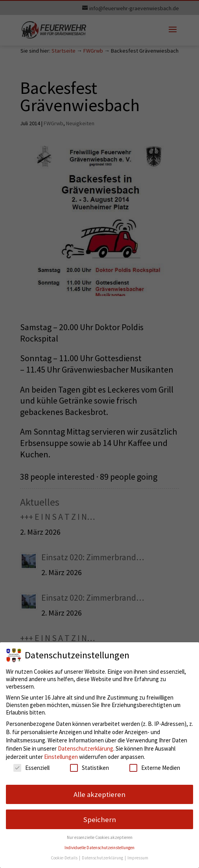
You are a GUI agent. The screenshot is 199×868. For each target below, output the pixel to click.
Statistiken (89, 768)
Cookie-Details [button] (64, 858)
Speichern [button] (100, 820)
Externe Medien (155, 768)
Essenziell (31, 768)
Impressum (138, 858)
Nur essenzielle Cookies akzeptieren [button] (100, 837)
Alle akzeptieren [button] (99, 794)
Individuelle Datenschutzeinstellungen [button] (99, 848)
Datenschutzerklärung (86, 748)
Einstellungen (61, 757)
